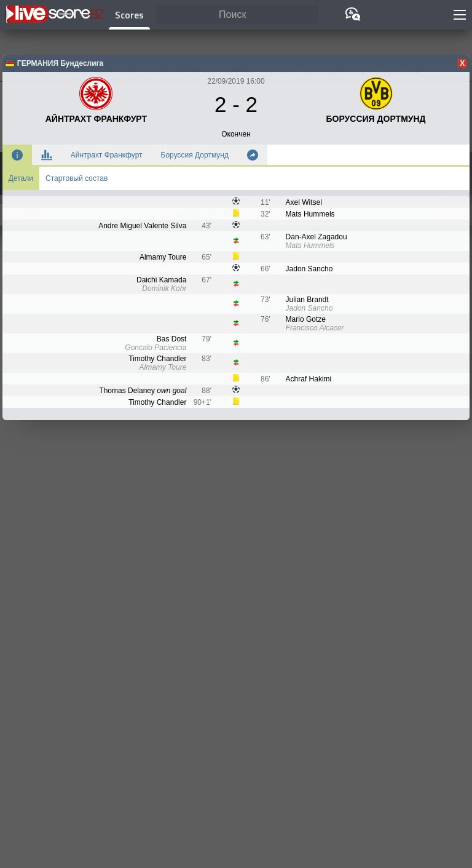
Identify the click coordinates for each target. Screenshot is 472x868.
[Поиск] (237, 15)
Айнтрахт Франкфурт (107, 155)
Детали (21, 178)
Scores (129, 15)
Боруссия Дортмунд (195, 155)
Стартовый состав (77, 178)
